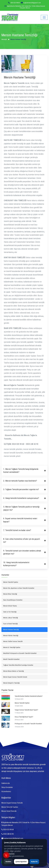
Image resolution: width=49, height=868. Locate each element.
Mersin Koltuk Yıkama (10, 606)
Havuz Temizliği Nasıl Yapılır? (24, 717)
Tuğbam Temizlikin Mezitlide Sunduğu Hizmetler (18, 665)
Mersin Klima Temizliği (10, 594)
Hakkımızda (6, 783)
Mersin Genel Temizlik (9, 811)
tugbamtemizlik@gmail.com (12, 838)
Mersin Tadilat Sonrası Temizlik (13, 641)
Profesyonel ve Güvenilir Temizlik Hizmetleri (28, 724)
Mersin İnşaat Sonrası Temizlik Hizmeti (15, 677)
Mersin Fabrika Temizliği (11, 636)
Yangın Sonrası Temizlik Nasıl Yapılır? (26, 710)
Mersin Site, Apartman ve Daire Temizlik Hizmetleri (19, 588)
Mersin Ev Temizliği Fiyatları (12, 647)
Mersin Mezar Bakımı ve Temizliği (14, 671)
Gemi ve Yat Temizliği (10, 612)
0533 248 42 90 (8, 834)
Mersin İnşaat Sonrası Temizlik (12, 803)
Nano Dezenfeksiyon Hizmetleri (13, 600)
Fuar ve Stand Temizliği (10, 624)
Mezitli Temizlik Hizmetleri (11, 659)
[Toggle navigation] (44, 17)
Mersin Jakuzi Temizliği (11, 618)
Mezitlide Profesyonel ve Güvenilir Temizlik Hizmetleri (20, 653)
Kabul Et (34, 862)
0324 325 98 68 (15, 3)
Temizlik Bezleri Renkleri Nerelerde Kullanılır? (29, 696)
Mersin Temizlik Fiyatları (11, 582)
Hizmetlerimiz (6, 791)
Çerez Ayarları (9, 854)
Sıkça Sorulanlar (7, 787)
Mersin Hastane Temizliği (11, 630)
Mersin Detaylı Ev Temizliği (11, 683)
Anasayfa (4, 39)
